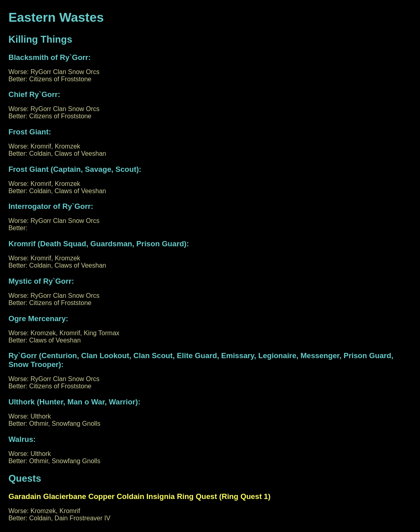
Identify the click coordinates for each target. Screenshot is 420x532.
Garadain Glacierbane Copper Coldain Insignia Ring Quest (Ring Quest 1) (140, 496)
